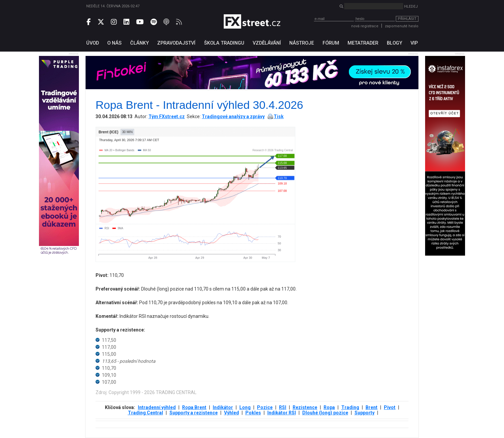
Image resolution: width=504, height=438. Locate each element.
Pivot (390, 407)
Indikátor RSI (282, 413)
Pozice (265, 407)
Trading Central (145, 413)
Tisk (279, 116)
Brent (372, 407)
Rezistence (305, 407)
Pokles (253, 413)
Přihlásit (407, 19)
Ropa (329, 407)
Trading (350, 407)
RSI (283, 407)
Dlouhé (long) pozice (325, 413)
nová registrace (365, 26)
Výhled (232, 413)
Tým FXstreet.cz (167, 116)
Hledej (411, 6)
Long (245, 407)
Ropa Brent (194, 407)
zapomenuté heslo (402, 26)
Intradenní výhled (157, 407)
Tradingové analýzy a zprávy (233, 116)
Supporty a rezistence (194, 413)
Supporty (365, 413)
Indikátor (223, 407)
